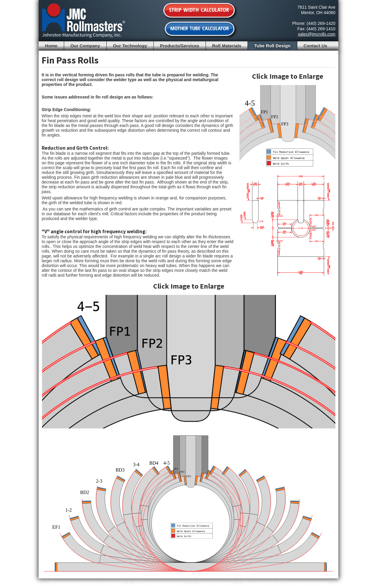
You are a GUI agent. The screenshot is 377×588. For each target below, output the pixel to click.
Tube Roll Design (272, 46)
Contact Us (315, 46)
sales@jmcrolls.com (317, 34)
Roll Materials (227, 46)
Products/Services (180, 46)
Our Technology (130, 46)
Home (51, 46)
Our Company (85, 46)
